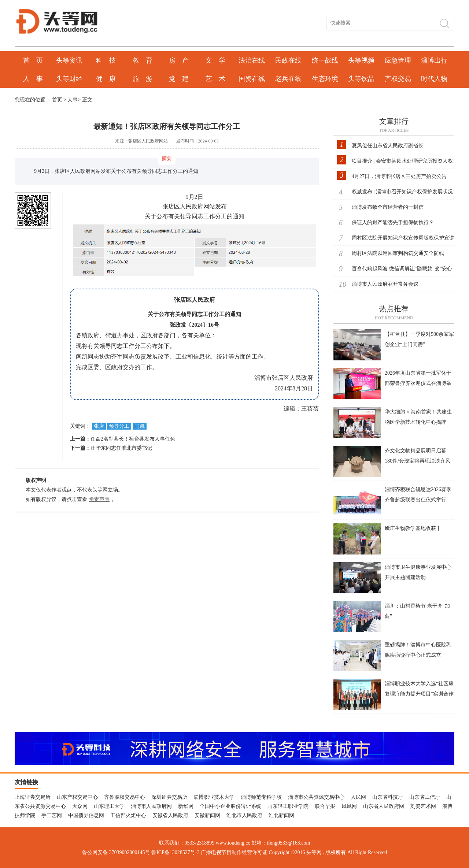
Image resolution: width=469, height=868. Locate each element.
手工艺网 (52, 815)
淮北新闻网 (281, 815)
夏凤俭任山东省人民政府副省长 (388, 146)
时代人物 (434, 79)
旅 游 (143, 79)
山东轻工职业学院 (288, 806)
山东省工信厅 (425, 797)
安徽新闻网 (207, 815)
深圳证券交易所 (169, 797)
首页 (57, 100)
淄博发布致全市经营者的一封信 (388, 207)
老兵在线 (288, 79)
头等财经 (69, 79)
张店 (99, 426)
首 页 (33, 60)
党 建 (179, 79)
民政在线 (288, 60)
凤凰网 (349, 806)
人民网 (358, 797)
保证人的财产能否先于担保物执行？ (393, 222)
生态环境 (325, 79)
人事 (73, 100)
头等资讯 (69, 60)
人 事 (33, 79)
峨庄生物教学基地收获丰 (413, 528)
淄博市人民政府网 (151, 806)
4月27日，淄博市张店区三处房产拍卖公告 (399, 176)
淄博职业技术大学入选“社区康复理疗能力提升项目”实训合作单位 (419, 694)
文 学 (215, 60)
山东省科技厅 (388, 797)
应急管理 (398, 60)
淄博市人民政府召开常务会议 (385, 284)
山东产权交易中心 (77, 797)
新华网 (186, 806)
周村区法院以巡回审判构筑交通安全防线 (398, 253)
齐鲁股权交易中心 (125, 797)
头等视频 (361, 60)
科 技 (106, 60)
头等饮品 (361, 79)
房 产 (179, 60)
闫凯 (140, 426)
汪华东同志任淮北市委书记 (121, 448)
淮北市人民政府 (244, 815)
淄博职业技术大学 (214, 797)
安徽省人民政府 (170, 815)
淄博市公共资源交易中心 (316, 797)
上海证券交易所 (33, 797)
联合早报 (325, 806)
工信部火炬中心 (128, 815)
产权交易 (398, 79)
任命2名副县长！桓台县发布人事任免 (133, 439)
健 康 (106, 79)
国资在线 (252, 79)
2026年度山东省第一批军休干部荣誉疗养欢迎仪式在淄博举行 (418, 383)
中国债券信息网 (86, 815)
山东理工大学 (109, 806)
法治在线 (252, 60)
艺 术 (215, 79)
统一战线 (325, 60)
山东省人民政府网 (384, 806)
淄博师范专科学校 (261, 797)
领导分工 (119, 426)
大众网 (80, 806)
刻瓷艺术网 (423, 806)
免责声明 (99, 499)
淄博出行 (434, 60)
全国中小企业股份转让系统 (230, 806)
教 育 (143, 60)
